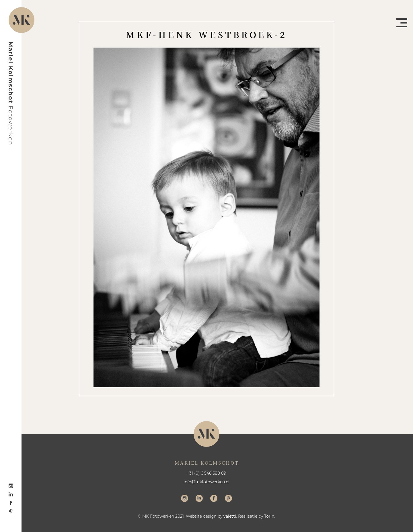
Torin (269, 516)
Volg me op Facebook (214, 499)
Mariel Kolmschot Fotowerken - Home (11, 93)
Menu (402, 23)
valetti (230, 516)
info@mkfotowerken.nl (206, 482)
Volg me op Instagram (185, 499)
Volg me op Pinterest (228, 499)
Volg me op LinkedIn (199, 499)
